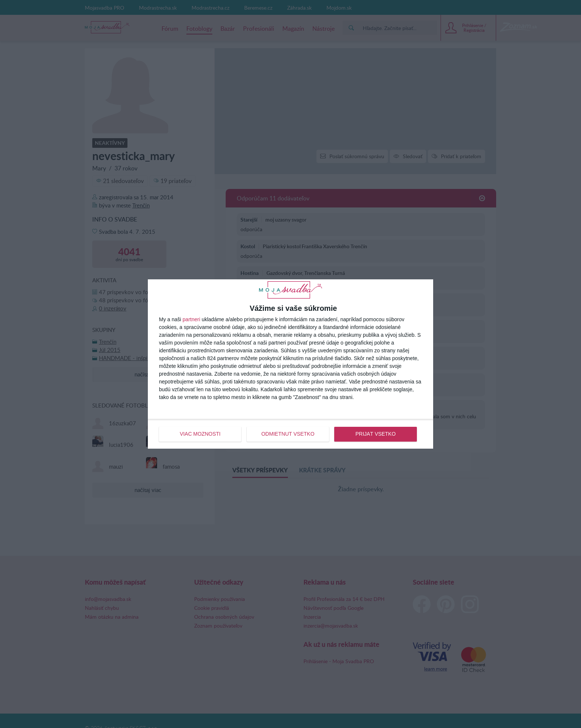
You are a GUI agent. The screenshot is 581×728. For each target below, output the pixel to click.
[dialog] (290, 364)
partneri (191, 320)
